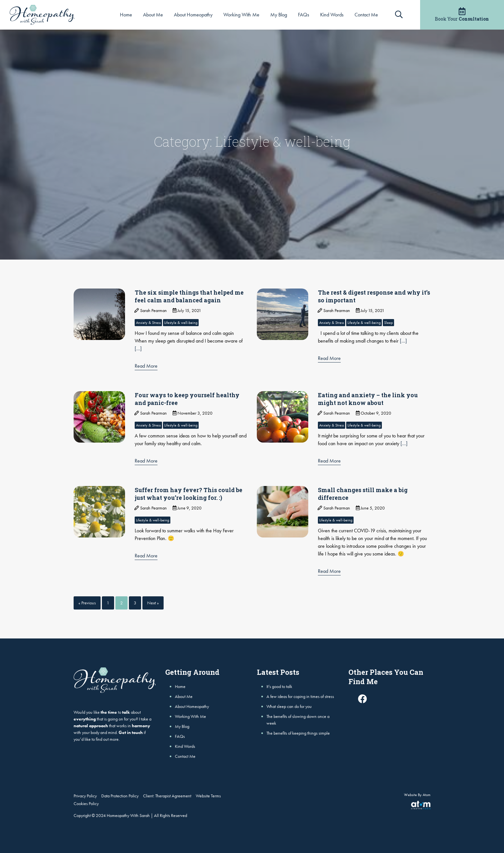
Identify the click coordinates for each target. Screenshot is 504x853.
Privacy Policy (85, 796)
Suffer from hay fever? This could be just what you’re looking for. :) (189, 494)
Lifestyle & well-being (181, 323)
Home (126, 15)
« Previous (87, 603)
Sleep (388, 323)
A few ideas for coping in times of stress (300, 696)
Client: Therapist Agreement (167, 796)
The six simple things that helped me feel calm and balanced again (190, 296)
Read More (146, 366)
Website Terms (208, 796)
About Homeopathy (193, 15)
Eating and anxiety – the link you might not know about (369, 399)
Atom (427, 795)
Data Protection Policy (120, 796)
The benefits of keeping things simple (298, 733)
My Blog (279, 15)
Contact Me (366, 15)
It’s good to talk (279, 686)
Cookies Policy (86, 803)
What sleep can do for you (289, 706)
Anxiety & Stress (148, 323)
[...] (138, 349)
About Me (153, 15)
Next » (153, 603)
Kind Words (332, 15)
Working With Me (241, 15)
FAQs (304, 15)
